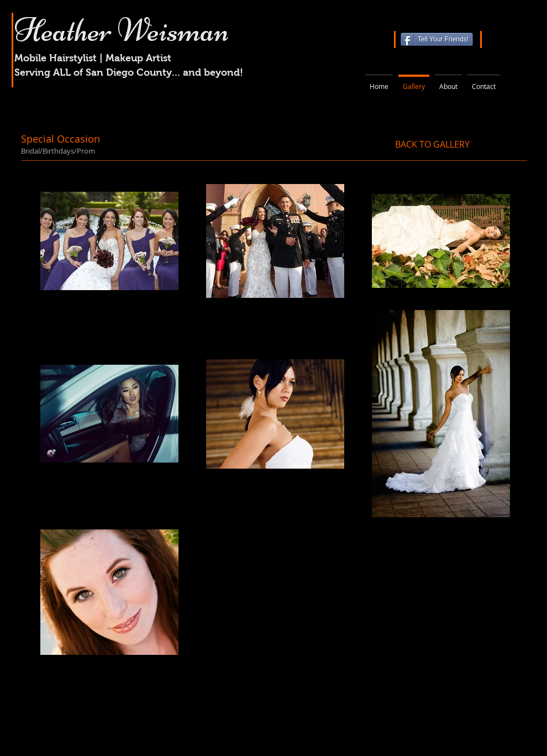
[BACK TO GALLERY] (432, 144)
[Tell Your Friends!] (437, 39)
